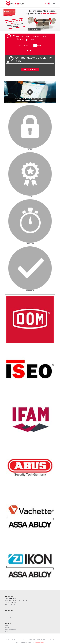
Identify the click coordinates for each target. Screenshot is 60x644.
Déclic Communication (39, 642)
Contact (7, 628)
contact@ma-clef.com (13, 605)
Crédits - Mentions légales (11, 630)
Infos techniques (9, 617)
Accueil (7, 626)
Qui (6, 613)
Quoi (6, 615)
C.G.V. (7, 632)
